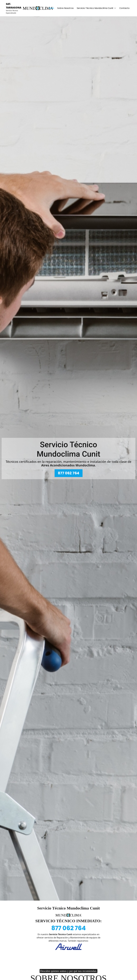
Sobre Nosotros (65, 8)
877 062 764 (69, 473)
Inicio (51, 8)
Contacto (124, 8)
